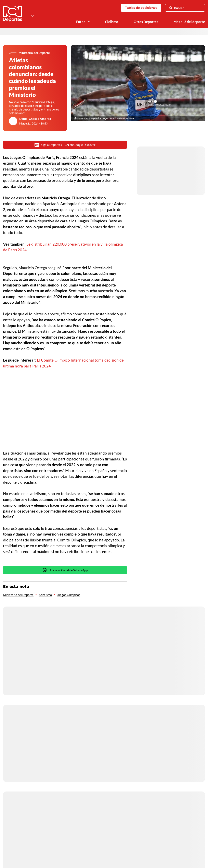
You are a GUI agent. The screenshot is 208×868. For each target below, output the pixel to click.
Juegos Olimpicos (69, 595)
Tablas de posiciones (141, 8)
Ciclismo (112, 22)
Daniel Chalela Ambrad (35, 119)
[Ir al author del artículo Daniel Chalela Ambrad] (13, 121)
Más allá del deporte (189, 22)
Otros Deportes (146, 22)
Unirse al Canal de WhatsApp (65, 570)
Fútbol (81, 22)
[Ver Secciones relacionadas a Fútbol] (89, 22)
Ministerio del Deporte (18, 595)
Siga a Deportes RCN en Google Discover (65, 145)
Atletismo (45, 595)
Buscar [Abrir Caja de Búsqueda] (177, 8)
